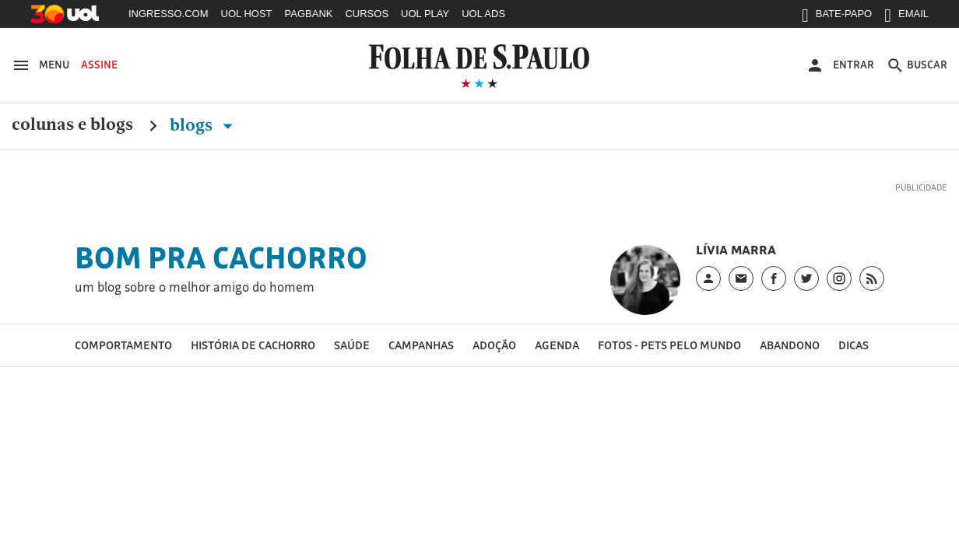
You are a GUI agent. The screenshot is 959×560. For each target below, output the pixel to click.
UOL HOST (247, 14)
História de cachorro (253, 345)
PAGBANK (309, 14)
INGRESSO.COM (169, 14)
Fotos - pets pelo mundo (669, 345)
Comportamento (123, 345)
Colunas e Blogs (72, 125)
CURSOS (367, 14)
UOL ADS (483, 14)
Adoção (494, 345)
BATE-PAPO (837, 17)
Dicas (854, 345)
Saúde (352, 345)
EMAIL (906, 17)
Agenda (557, 345)
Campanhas (421, 345)
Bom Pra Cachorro (221, 257)
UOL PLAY (425, 14)
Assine (99, 65)
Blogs (204, 125)
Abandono (790, 345)
